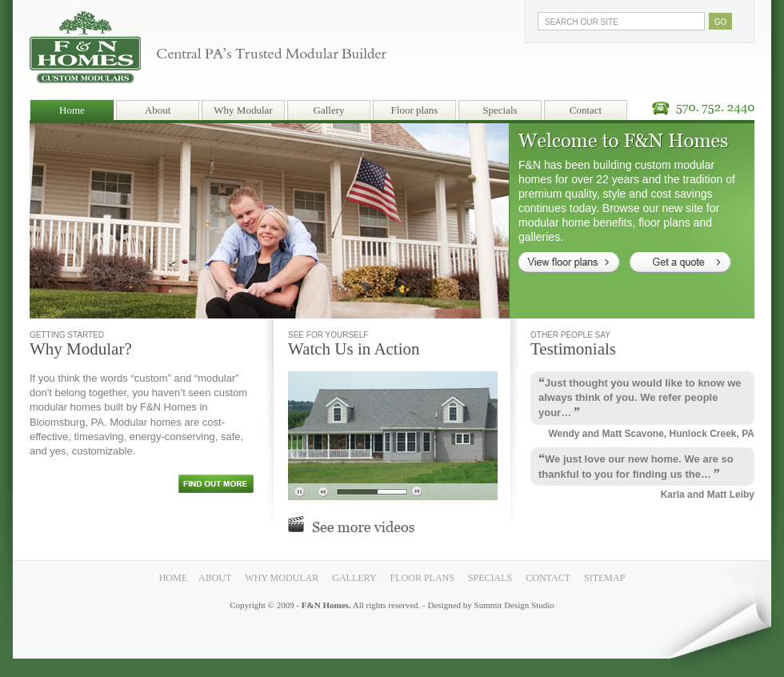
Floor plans (415, 110)
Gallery (329, 110)
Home (72, 110)
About (158, 110)
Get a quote (680, 262)
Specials (500, 110)
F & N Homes (85, 42)
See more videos (351, 524)
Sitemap (604, 578)
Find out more (216, 484)
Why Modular (243, 110)
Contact (586, 110)
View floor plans (569, 262)
